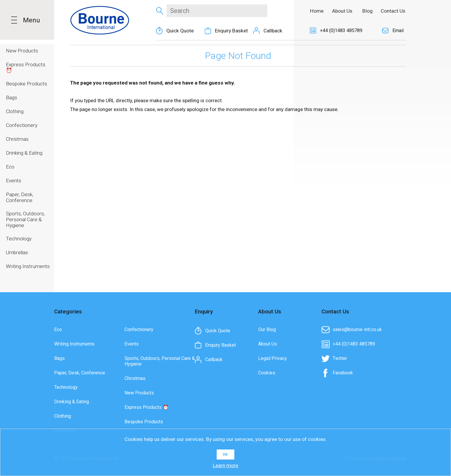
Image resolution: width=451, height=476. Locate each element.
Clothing (63, 416)
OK (225, 454)
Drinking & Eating (72, 402)
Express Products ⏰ (147, 407)
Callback (273, 31)
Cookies (267, 373)
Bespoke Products (144, 422)
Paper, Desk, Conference (80, 373)
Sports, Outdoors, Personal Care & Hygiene (160, 361)
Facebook (343, 373)
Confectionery (139, 329)
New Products (139, 393)
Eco (58, 329)
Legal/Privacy (273, 358)
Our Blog (267, 329)
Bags (59, 358)
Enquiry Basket (231, 31)
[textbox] (217, 11)
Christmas (135, 378)
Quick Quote (180, 31)
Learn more (225, 465)
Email (398, 30)
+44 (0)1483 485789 (341, 30)
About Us (268, 344)
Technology (66, 387)
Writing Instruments (74, 344)
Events (132, 344)
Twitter (340, 358)
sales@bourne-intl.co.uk (357, 329)
